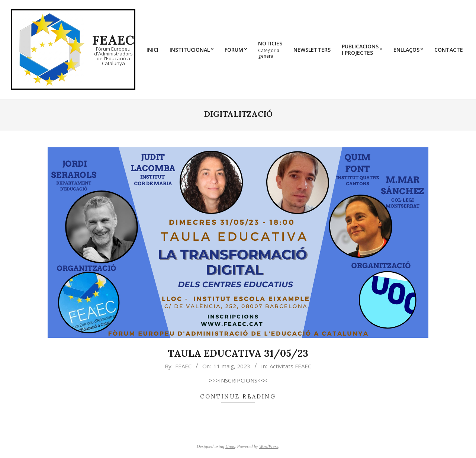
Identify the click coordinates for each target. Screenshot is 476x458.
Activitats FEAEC (290, 366)
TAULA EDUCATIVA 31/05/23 (238, 353)
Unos (230, 446)
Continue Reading (238, 396)
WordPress (269, 446)
